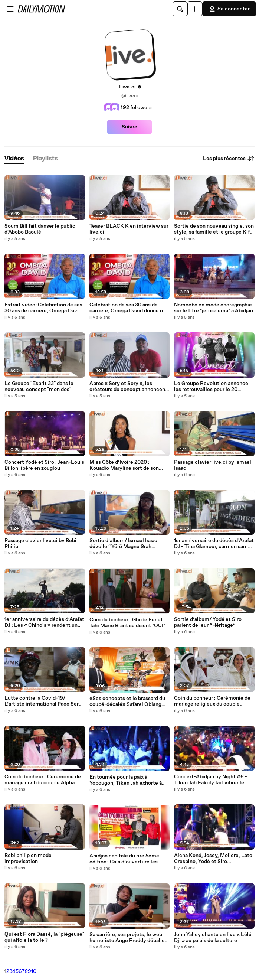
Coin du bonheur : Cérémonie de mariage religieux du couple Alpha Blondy (212, 701)
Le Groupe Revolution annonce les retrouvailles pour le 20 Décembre (211, 387)
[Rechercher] (180, 9)
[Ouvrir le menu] (10, 9)
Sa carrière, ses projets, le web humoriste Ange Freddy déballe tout (127, 938)
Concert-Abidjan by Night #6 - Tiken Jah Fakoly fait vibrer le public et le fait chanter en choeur (211, 780)
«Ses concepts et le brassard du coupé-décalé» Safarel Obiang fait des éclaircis (127, 701)
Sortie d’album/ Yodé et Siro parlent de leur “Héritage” (208, 622)
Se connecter (229, 9)
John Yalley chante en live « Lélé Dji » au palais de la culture (213, 938)
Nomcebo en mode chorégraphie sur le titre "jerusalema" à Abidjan (214, 308)
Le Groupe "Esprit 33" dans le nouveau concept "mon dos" (39, 387)
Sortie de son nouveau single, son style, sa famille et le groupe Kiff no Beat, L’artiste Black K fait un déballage (214, 229)
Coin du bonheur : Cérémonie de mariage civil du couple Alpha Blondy (43, 780)
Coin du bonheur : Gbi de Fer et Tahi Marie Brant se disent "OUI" (127, 623)
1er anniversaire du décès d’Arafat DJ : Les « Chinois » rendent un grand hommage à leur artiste (44, 622)
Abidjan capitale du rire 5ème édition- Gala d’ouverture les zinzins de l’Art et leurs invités (126, 859)
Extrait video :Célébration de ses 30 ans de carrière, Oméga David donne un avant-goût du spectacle (43, 308)
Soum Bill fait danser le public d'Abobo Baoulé (40, 229)
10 (34, 971)
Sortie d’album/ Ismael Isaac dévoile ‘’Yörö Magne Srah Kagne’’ (123, 544)
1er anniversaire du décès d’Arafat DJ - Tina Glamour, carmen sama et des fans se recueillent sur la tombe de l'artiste (214, 544)
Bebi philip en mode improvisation (28, 859)
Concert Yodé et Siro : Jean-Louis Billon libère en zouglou (44, 465)
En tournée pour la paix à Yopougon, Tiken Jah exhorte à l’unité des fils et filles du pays (126, 780)
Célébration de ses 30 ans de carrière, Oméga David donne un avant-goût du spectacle (128, 308)
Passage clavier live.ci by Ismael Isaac (213, 465)
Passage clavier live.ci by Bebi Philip (40, 544)
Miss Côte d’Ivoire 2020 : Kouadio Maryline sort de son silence (124, 465)
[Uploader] (195, 9)
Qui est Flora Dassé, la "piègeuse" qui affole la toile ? (44, 937)
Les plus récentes (229, 159)
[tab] (14, 159)
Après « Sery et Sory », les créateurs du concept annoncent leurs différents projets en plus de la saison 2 (129, 387)
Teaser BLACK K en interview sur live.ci (129, 229)
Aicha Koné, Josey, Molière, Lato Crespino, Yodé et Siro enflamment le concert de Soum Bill (213, 859)
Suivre (129, 127)
